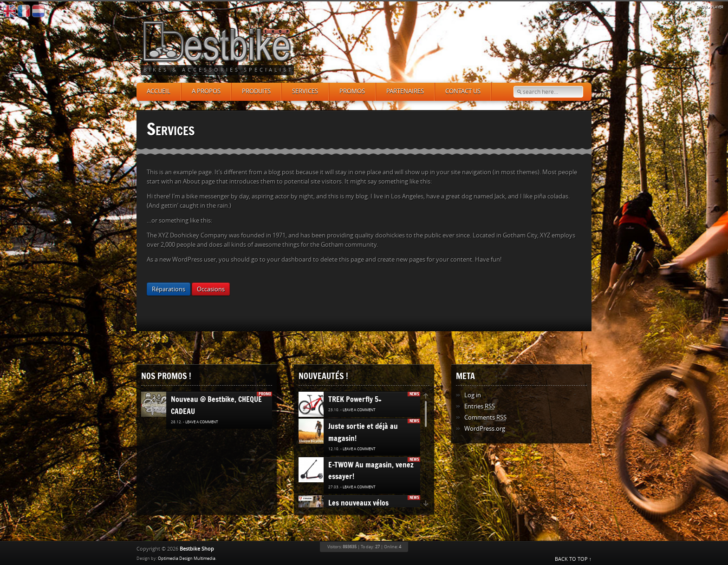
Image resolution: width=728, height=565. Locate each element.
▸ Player (710, 7)
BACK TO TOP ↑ (573, 559)
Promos (352, 91)
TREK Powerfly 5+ (355, 399)
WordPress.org (485, 429)
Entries (480, 406)
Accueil (159, 91)
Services (305, 91)
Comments (485, 417)
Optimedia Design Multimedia (187, 558)
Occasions (211, 289)
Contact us (463, 91)
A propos (206, 91)
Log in (473, 395)
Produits (256, 91)
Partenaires (405, 91)
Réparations (169, 289)
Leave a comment (201, 422)
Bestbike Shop (197, 549)
